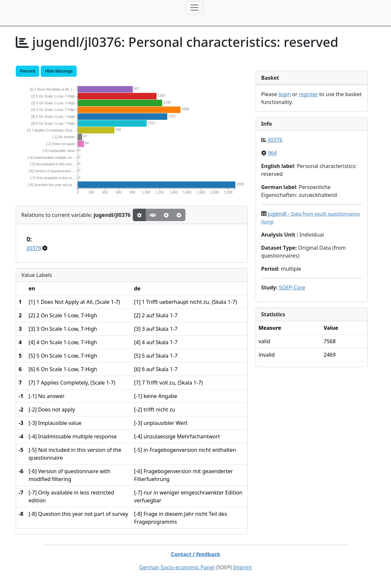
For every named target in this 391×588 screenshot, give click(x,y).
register (308, 94)
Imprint (243, 567)
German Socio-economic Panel (177, 567)
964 (272, 153)
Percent (28, 71)
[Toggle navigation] (194, 8)
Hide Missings (59, 71)
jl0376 (34, 248)
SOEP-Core (292, 287)
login (284, 94)
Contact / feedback (195, 554)
